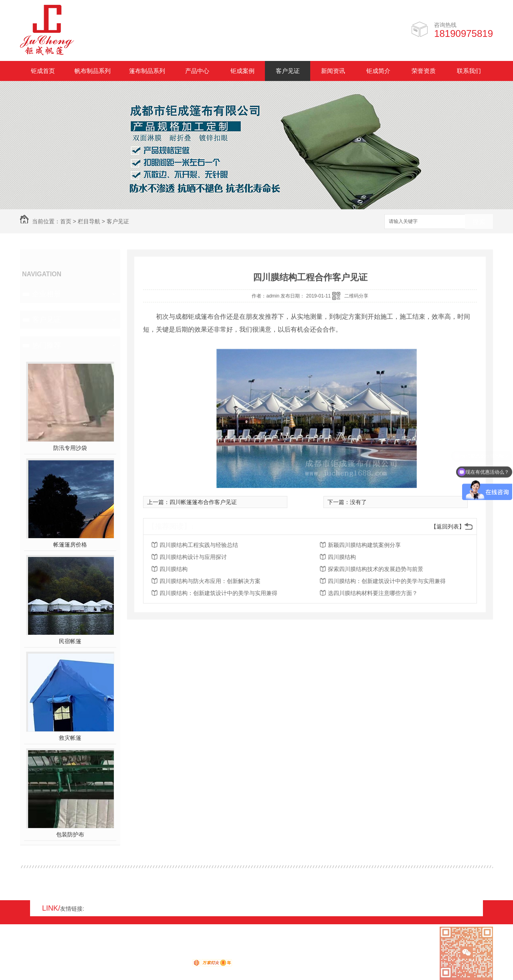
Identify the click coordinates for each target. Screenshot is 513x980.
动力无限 (178, 964)
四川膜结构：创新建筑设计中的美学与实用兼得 (387, 581)
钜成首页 (43, 71)
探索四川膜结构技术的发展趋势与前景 (376, 569)
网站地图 (31, 955)
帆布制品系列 (93, 71)
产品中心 (197, 71)
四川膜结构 (342, 557)
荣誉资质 (424, 71)
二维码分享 (356, 296)
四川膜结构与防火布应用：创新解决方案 (210, 581)
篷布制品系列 (147, 71)
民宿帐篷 (70, 641)
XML (68, 955)
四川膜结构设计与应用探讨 (193, 557)
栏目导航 (89, 221)
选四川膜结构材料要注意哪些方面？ (373, 593)
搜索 (479, 222)
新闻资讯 (333, 71)
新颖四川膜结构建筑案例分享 (364, 545)
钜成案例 (242, 71)
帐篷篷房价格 (70, 545)
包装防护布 (70, 834)
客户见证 (288, 71)
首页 (66, 221)
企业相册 (46, 294)
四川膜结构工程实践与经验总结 (199, 545)
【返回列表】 (448, 526)
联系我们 (469, 71)
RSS (52, 955)
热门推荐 (46, 345)
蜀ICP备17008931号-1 (128, 955)
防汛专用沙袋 (70, 448)
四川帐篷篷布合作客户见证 (203, 502)
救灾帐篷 (70, 738)
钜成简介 (378, 71)
